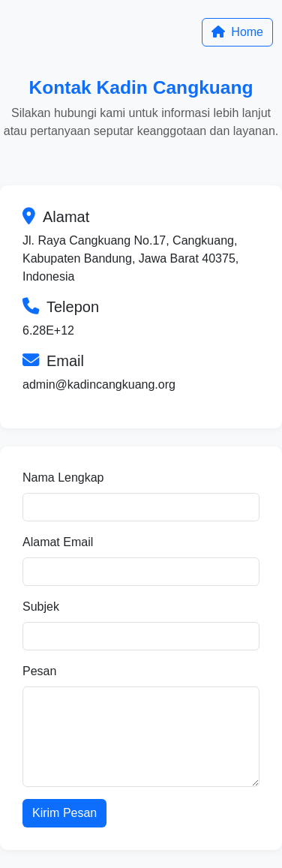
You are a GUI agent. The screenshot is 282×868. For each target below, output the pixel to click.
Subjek (41, 607)
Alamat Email (58, 542)
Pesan (39, 671)
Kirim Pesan (64, 813)
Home (237, 32)
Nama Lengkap (63, 478)
